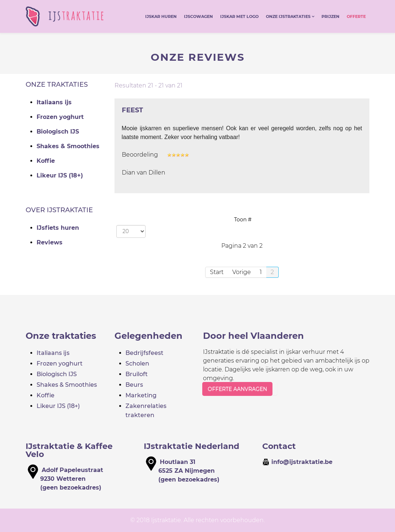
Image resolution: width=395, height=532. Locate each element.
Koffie (46, 161)
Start (217, 272)
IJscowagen (198, 16)
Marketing (141, 395)
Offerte (356, 16)
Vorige (242, 272)
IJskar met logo (239, 16)
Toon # (243, 220)
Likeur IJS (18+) (60, 175)
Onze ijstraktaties (288, 16)
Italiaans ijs (54, 102)
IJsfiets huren (58, 228)
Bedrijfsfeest (144, 353)
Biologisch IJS (58, 132)
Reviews (50, 242)
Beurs (134, 385)
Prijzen (330, 16)
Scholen (137, 364)
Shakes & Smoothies (68, 146)
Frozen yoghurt (60, 117)
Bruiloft (137, 374)
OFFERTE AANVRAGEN (237, 389)
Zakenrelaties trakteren (146, 411)
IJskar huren (161, 16)
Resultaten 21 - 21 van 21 (148, 85)
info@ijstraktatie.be (302, 462)
